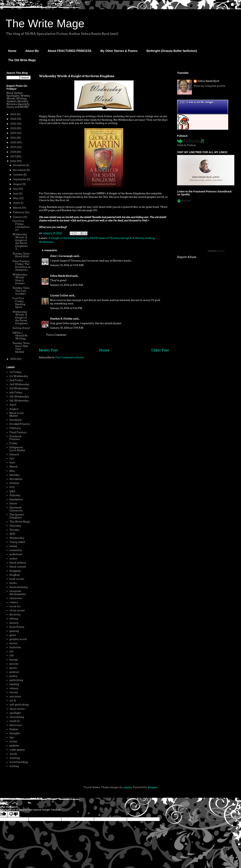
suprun (128, 787)
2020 (14, 142)
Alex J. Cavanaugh (61, 256)
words (13, 754)
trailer (13, 741)
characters (16, 598)
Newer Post (48, 350)
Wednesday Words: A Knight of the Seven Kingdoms (20, 318)
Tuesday (14, 530)
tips (12, 737)
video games (17, 750)
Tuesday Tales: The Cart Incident (21, 291)
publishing (16, 680)
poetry (13, 676)
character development (18, 593)
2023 (13, 128)
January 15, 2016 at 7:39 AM (67, 328)
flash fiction (17, 627)
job (11, 651)
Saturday (15, 495)
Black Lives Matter (17, 415)
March (18, 208)
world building (19, 762)
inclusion (15, 647)
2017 (13, 157)
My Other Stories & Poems (119, 51)
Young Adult (17, 542)
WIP (12, 534)
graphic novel (18, 639)
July (16, 189)
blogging (15, 571)
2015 (13, 359)
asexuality (16, 550)
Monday (15, 475)
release (14, 688)
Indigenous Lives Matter (17, 449)
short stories (17, 709)
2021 (13, 138)
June (16, 194)
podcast (14, 672)
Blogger (153, 787)
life (11, 655)
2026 (14, 114)
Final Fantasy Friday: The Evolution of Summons (21, 266)
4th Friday (16, 392)
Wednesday (46, 242)
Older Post (160, 350)
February (19, 212)
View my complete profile (210, 86)
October (18, 175)
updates (14, 746)
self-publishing (19, 705)
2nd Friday (16, 380)
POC (12, 487)
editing (14, 619)
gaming (14, 631)
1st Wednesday (19, 376)
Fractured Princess (15, 438)
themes (14, 729)
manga (14, 660)
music (13, 668)
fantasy (14, 623)
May (16, 198)
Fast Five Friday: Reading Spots (19, 303)
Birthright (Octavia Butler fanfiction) (172, 51)
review (14, 692)
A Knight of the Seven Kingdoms (68, 238)
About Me (32, 51)
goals (13, 635)
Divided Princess (20, 424)
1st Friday (15, 372)
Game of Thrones (109, 238)
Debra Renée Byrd (61, 276)
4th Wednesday (19, 397)
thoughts (15, 733)
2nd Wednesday (19, 384)
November (20, 170)
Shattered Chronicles (16, 509)
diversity (15, 615)
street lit (15, 721)
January (18, 217)
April (17, 203)
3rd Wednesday (19, 388)
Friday (14, 443)
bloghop (15, 575)
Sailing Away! (21, 328)
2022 (14, 133)
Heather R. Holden (61, 319)
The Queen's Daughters (17, 516)
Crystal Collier (59, 296)
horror (13, 643)
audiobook (16, 554)
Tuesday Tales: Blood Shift (21, 255)
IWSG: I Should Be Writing (20, 336)
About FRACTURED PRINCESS (69, 51)
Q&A (12, 491)
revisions (15, 696)
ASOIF (93, 238)
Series (13, 504)
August (18, 184)
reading (150, 238)
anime (13, 546)
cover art (15, 606)
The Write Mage (45, 23)
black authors (18, 563)
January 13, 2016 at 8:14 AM (67, 285)
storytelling (17, 717)
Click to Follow (186, 145)
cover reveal (17, 610)
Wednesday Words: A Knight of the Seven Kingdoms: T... (20, 242)
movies (14, 664)
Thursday (15, 526)
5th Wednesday (19, 401)
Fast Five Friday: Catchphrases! (21, 225)
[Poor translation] (14, 814)
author (14, 559)
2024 (14, 124)
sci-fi (13, 701)
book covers (17, 579)
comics (14, 602)
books (13, 583)
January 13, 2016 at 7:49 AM (67, 265)
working (15, 758)
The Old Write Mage (22, 60)
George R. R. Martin (132, 238)
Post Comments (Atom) (70, 357)
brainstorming (19, 587)
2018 (13, 152)
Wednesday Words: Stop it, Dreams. (20, 279)
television (16, 725)
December (20, 165)
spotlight (15, 713)
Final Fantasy (18, 432)
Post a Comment (56, 335)
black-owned (18, 567)
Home (12, 51)
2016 (13, 161)
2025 (14, 119)
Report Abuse (187, 257)
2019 (13, 147)
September (20, 179)
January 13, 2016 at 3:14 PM (66, 308)
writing (14, 766)
